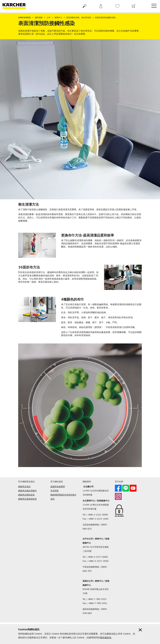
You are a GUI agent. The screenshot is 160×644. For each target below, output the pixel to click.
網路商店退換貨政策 (27, 499)
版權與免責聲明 (58, 487)
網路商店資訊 (24, 487)
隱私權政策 (106, 638)
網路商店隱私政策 (26, 495)
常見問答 (55, 491)
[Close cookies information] (140, 630)
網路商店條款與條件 (27, 491)
